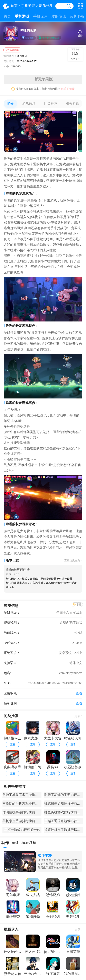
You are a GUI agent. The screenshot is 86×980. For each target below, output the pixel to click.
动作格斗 (46, 6)
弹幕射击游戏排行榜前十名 (64, 804)
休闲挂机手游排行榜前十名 (22, 812)
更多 (78, 716)
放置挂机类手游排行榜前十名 (64, 830)
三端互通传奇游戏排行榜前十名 (64, 821)
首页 (14, 6)
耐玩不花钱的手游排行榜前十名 (64, 795)
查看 (13, 744)
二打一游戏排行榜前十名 (22, 830)
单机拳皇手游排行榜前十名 (22, 821)
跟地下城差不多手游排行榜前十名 (22, 795)
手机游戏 (28, 6)
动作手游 (45, 855)
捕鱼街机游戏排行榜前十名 (64, 812)
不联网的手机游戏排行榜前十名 (22, 804)
